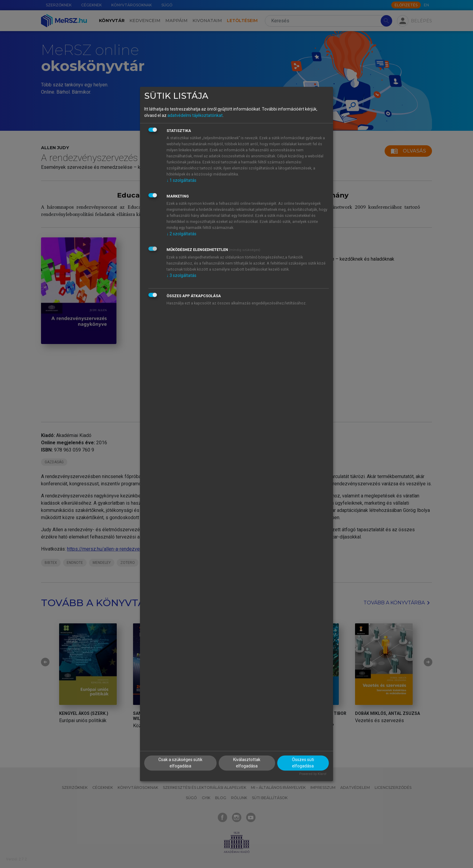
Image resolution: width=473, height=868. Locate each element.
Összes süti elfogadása (303, 763)
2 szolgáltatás (181, 234)
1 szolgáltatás (181, 180)
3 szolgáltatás (181, 275)
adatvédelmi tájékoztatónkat (195, 115)
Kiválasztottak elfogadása (247, 763)
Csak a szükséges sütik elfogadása (180, 763)
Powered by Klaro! (313, 774)
